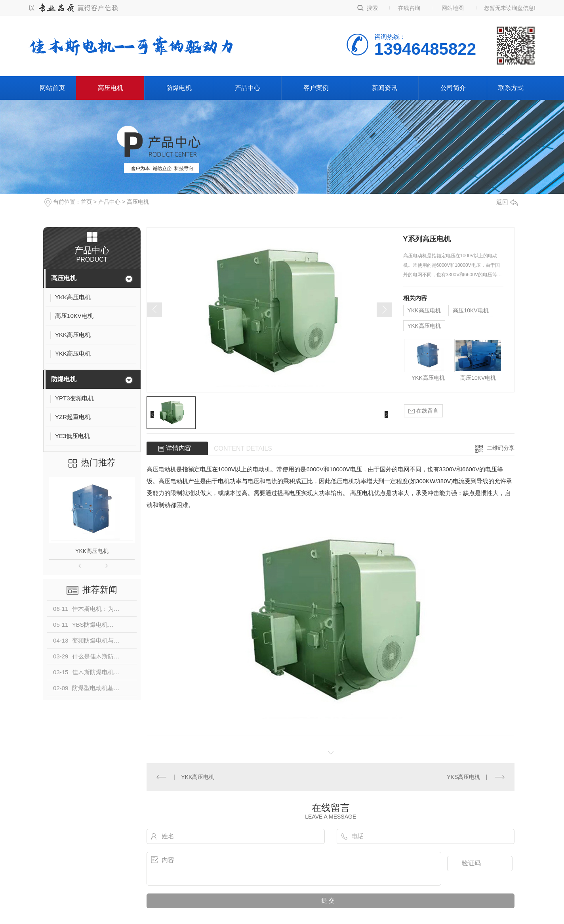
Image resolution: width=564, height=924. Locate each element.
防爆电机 (179, 88)
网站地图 (453, 8)
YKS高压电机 (463, 777)
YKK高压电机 (92, 551)
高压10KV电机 (471, 310)
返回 (507, 202)
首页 (86, 202)
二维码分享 (501, 448)
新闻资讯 (385, 88)
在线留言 (423, 411)
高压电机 (111, 88)
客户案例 (316, 88)
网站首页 (52, 88)
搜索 (372, 8)
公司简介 (453, 88)
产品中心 (248, 88)
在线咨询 (409, 8)
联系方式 (511, 88)
